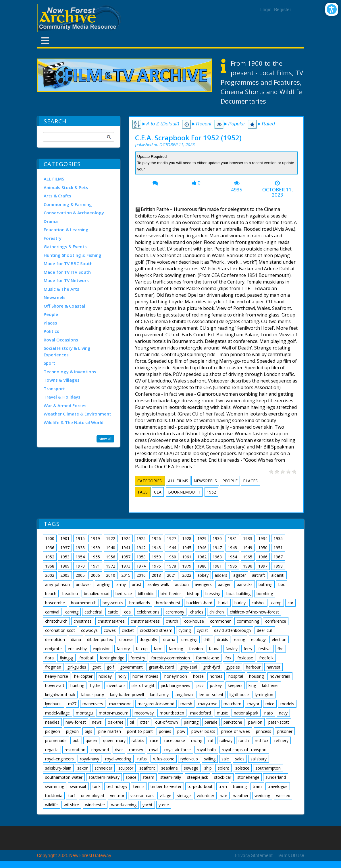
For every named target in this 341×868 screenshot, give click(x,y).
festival (265, 649)
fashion (196, 649)
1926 (156, 538)
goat (97, 667)
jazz (200, 685)
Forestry (53, 238)
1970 (80, 566)
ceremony (175, 612)
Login (266, 10)
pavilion (255, 722)
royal (154, 750)
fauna (214, 649)
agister (240, 575)
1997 (263, 566)
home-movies (145, 676)
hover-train (280, 676)
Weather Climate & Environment (77, 414)
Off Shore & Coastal (64, 306)
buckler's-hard (199, 603)
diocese (126, 639)
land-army (159, 695)
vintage (184, 796)
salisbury (259, 759)
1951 (278, 548)
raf (211, 740)
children (217, 612)
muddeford (201, 713)
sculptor (126, 768)
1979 (187, 566)
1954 (80, 557)
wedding (262, 796)
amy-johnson (57, 584)
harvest (273, 667)
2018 (156, 575)
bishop (193, 594)
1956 (111, 557)
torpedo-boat (200, 786)
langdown (184, 695)
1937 (65, 548)
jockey (216, 685)
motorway (144, 713)
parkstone (233, 722)
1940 (111, 548)
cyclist (202, 630)
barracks (245, 584)
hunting (77, 685)
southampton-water (64, 777)
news (97, 722)
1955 (95, 557)
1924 (126, 538)
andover (83, 584)
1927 (172, 538)
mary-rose (208, 704)
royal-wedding (118, 759)
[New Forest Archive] (80, 18)
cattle (113, 612)
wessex (283, 796)
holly (122, 676)
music (222, 713)
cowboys (89, 630)
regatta (52, 750)
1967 (278, 557)
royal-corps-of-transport (244, 750)
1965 (248, 557)
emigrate (53, 649)
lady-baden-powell (127, 695)
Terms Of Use (291, 856)
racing (197, 740)
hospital (236, 676)
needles (52, 722)
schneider (103, 768)
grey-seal (189, 667)
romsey (136, 750)
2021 (172, 575)
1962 (202, 557)
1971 (95, 566)
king (252, 685)
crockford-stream (156, 630)
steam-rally (171, 777)
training (240, 786)
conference (276, 621)
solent (224, 768)
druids (222, 639)
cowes (110, 630)
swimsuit (78, 786)
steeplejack (198, 777)
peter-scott (279, 722)
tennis (139, 786)
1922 (111, 538)
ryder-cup (189, 759)
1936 (50, 548)
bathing (265, 584)
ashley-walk (158, 584)
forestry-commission (170, 658)
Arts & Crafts (57, 196)
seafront (147, 768)
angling (104, 584)
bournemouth (184, 492)
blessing (213, 594)
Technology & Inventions (70, 372)
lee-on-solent (211, 695)
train (223, 786)
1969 (65, 566)
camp (276, 603)
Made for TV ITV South (67, 272)
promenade (56, 740)
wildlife (51, 805)
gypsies (233, 667)
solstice (242, 768)
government (131, 667)
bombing (265, 594)
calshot (258, 603)
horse (198, 676)
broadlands (140, 603)
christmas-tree (111, 621)
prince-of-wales (236, 731)
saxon (83, 768)
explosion (102, 649)
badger (224, 584)
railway (226, 740)
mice (270, 704)
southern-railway (104, 777)
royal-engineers (59, 759)
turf (72, 796)
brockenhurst (168, 603)
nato (269, 713)
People (51, 314)
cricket (128, 630)
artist (137, 584)
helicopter (83, 676)
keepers (235, 685)
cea (158, 492)
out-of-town (166, 722)
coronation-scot (60, 630)
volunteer (206, 796)
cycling (185, 630)
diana (76, 639)
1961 (187, 557)
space (131, 777)
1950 (263, 548)
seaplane (169, 768)
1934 (263, 538)
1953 (65, 557)
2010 (111, 575)
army (121, 584)
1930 (217, 538)
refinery (281, 740)
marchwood (120, 704)
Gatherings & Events (65, 246)
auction (182, 584)
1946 (202, 548)
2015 (126, 575)
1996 (248, 566)
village (165, 796)
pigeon (72, 731)
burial (223, 603)
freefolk (266, 658)
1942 (141, 548)
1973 (126, 566)
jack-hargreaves (175, 685)
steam (148, 777)
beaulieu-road (97, 594)
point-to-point (140, 731)
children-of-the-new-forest (254, 612)
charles (197, 612)
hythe (95, 685)
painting (191, 722)
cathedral (93, 612)
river (119, 750)
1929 (202, 538)
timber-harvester (166, 786)
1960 (172, 557)
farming (176, 649)
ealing (240, 639)
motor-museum (114, 713)
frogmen (53, 667)
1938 (80, 548)
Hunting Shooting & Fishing (73, 255)
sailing (210, 759)
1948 (232, 548)
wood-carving (124, 805)
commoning (248, 621)
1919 (95, 538)
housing (256, 676)
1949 (248, 548)
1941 (126, 548)
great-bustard (161, 667)
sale (225, 759)
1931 (232, 538)
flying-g (67, 658)
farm (158, 649)
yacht (148, 805)
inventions (116, 685)
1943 (156, 548)
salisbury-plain (58, 768)
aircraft (259, 575)
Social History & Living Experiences (67, 351)
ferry (248, 649)
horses (216, 676)
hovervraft (55, 685)
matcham (232, 704)
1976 (156, 566)
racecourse (175, 740)
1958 (141, 557)
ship (208, 768)
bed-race (124, 594)
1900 (50, 538)
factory (123, 649)
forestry (138, 658)
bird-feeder (171, 594)
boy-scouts (113, 603)
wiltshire (71, 805)
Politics (51, 331)
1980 (202, 566)
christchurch (56, 621)
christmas (83, 621)
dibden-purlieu (100, 639)
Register (283, 10)
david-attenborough (232, 630)
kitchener (270, 685)
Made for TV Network (66, 280)
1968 (50, 566)
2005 (80, 575)
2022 (187, 575)
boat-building (238, 594)
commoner (220, 621)
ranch (244, 740)
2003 (65, 575)
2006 (95, 575)
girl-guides (77, 667)
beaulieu (70, 594)
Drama (51, 221)
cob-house (194, 621)
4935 (237, 190)
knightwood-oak (60, 695)
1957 (126, 557)
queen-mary (114, 740)
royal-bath (206, 750)
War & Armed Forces (65, 405)
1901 (65, 538)
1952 (211, 492)
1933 (248, 538)
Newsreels (55, 297)
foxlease (245, 658)
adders (221, 575)
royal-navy (89, 759)
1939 (95, 548)
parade (211, 722)
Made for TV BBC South (68, 263)
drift (207, 639)
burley (240, 603)
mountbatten (172, 713)
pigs (88, 731)
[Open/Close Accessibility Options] (332, 9)
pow (181, 731)
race (154, 740)
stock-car (223, 777)
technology (117, 786)
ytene (164, 805)
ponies (165, 731)
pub (76, 740)
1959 (156, 557)
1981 (217, 566)
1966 (263, 557)
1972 (111, 566)
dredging (189, 639)
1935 (278, 538)
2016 (141, 575)
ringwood (100, 750)
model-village (57, 713)
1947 (217, 548)
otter (145, 722)
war (224, 796)
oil (132, 722)
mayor (253, 704)
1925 (141, 538)
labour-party (93, 695)
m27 (72, 704)
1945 (187, 548)
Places (50, 323)
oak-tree (116, 722)
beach (51, 594)
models (287, 704)
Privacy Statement (254, 856)
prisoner (285, 731)
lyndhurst (54, 704)
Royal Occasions (61, 340)
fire (281, 649)
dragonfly (148, 639)
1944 (172, 548)
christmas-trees (145, 621)
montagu (84, 713)
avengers (203, 584)
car (290, 603)
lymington (264, 695)
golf (110, 667)
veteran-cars (142, 796)
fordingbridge (112, 658)
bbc (282, 584)
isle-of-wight (143, 685)
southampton (268, 768)
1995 (232, 566)
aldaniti (278, 575)
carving (72, 612)
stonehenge (248, 777)
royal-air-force (178, 750)
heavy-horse (57, 676)
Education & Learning (66, 230)
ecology (258, 639)
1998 (278, 566)
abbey (203, 575)
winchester (95, 805)
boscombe (55, 603)
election (279, 639)
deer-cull (265, 630)
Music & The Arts (61, 289)
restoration (75, 750)
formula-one (208, 658)
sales (240, 759)
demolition (55, 639)
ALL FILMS (54, 179)
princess (264, 731)
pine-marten (110, 731)
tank (97, 786)
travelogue (278, 786)
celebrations (148, 612)
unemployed (93, 796)
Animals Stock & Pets (66, 187)
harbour (253, 667)
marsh (186, 704)
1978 (172, 566)
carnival (52, 612)
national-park (246, 713)
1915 (80, 538)
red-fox (262, 740)
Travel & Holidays (62, 397)
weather (241, 796)
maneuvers (93, 704)
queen (91, 740)
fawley (232, 649)
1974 (141, 566)
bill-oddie (146, 594)
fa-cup (142, 649)
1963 (217, 557)
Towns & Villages (62, 380)
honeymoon (176, 676)
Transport (54, 389)
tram (257, 786)
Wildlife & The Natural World (74, 422)
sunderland (276, 777)
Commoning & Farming (68, 204)
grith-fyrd (212, 667)
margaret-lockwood (156, 704)
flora (49, 658)
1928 (187, 538)
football (86, 658)
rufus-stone (164, 759)
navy (283, 713)
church (172, 621)
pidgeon (53, 731)
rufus (142, 759)
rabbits (138, 740)
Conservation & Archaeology (74, 213)
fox (228, 658)
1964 (232, 557)
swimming (55, 786)
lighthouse (239, 695)
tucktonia (54, 796)
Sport (49, 363)
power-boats (203, 731)
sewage (191, 768)
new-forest (76, 722)
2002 (50, 575)
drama (169, 639)
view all (105, 439)
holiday (105, 676)
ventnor (117, 796)
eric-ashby (77, 649)
